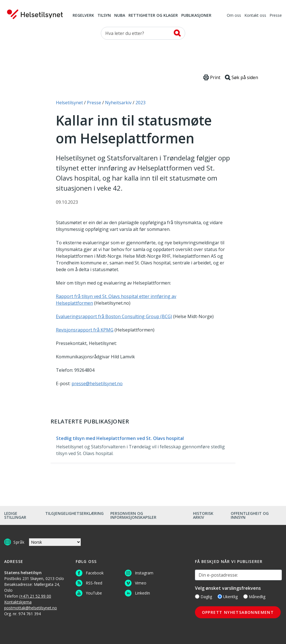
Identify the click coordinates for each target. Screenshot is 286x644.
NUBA (120, 16)
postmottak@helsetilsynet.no (31, 608)
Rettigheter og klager (153, 16)
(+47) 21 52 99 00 (35, 596)
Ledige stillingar (15, 515)
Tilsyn (104, 16)
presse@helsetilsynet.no (97, 383)
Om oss (234, 16)
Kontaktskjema (18, 602)
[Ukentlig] (220, 596)
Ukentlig (228, 597)
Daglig (203, 597)
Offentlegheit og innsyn (250, 515)
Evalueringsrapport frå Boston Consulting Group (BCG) (114, 316)
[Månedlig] (246, 596)
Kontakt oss (255, 16)
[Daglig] (197, 596)
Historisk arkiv (203, 515)
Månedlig (254, 597)
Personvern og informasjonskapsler (133, 515)
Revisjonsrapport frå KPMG (85, 330)
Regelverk (83, 16)
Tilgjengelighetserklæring (74, 513)
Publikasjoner (196, 16)
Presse (276, 16)
